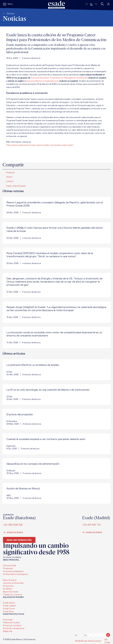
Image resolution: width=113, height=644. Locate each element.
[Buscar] (102, 4)
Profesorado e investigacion (16, 574)
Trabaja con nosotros (13, 595)
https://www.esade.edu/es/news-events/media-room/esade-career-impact (40, 145)
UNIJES (78, 641)
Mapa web (8, 631)
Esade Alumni (9, 603)
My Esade (106, 641)
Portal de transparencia (14, 628)
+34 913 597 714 (91, 525)
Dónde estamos (13, 533)
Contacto (97, 641)
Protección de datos (12, 625)
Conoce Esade (10, 566)
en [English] (87, 4)
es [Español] (91, 4)
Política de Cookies (11, 623)
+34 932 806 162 (13, 525)
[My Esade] (108, 4)
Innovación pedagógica (13, 571)
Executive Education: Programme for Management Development (60, 78)
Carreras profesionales (13, 583)
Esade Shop (8, 612)
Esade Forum (9, 609)
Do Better (8, 589)
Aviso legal (8, 620)
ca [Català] (96, 4)
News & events (10, 580)
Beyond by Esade (11, 592)
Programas (8, 568)
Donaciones (8, 586)
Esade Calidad (9, 606)
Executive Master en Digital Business (43, 81)
